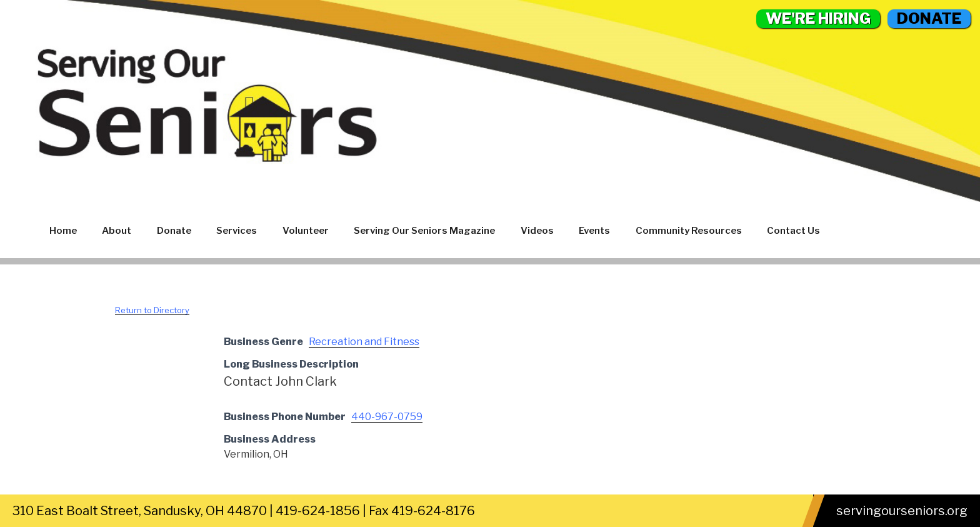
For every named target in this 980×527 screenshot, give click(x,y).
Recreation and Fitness (364, 342)
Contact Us (793, 231)
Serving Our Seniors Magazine (424, 231)
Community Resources (689, 231)
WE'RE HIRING (818, 18)
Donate (174, 231)
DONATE (929, 18)
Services (237, 231)
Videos (537, 231)
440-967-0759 (387, 417)
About (117, 231)
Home (63, 231)
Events (594, 231)
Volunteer (306, 231)
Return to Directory (152, 310)
